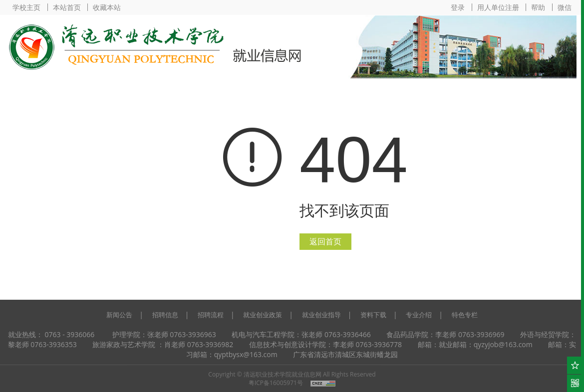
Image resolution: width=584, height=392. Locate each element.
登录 (458, 7)
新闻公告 (119, 315)
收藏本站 (107, 7)
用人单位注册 (498, 7)
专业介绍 (419, 315)
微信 (565, 7)
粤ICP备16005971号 (276, 383)
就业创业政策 (263, 315)
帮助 (538, 7)
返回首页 (325, 241)
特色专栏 (465, 315)
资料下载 (373, 315)
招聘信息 (165, 315)
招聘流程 (211, 315)
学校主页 (26, 7)
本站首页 (67, 7)
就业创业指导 (321, 315)
